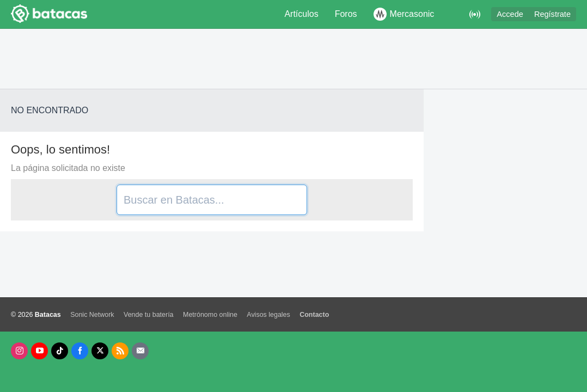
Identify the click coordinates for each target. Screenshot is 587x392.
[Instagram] (19, 351)
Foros (346, 14)
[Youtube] (39, 351)
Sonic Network (92, 315)
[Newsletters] (140, 351)
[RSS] (120, 351)
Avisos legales (268, 315)
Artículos (301, 14)
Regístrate (552, 14)
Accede (510, 14)
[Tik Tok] (60, 351)
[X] (100, 351)
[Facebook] (80, 351)
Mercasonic (404, 14)
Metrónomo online (210, 315)
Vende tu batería (149, 315)
